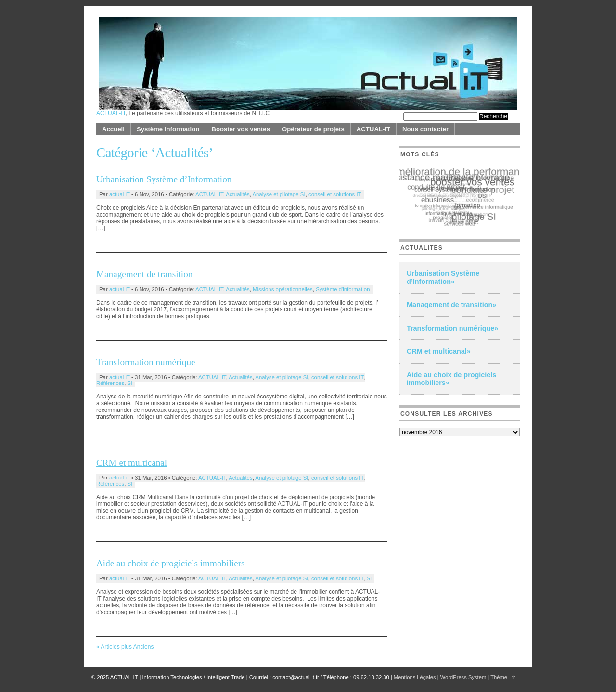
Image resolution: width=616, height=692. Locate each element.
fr (514, 677)
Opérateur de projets (313, 129)
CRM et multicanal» (439, 351)
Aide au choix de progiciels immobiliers (171, 563)
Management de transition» (451, 305)
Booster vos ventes (241, 129)
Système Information (168, 129)
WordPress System (463, 677)
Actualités (237, 194)
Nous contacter (425, 129)
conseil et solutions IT (335, 194)
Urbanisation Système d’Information (164, 179)
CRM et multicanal (132, 463)
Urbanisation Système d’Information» (443, 277)
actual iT (120, 194)
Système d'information (343, 289)
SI (130, 383)
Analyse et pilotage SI (279, 194)
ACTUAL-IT (111, 113)
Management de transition (144, 274)
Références (110, 383)
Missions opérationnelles (283, 289)
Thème (500, 677)
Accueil (113, 129)
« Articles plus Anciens (125, 647)
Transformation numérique (146, 362)
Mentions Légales (415, 677)
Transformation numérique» (452, 328)
